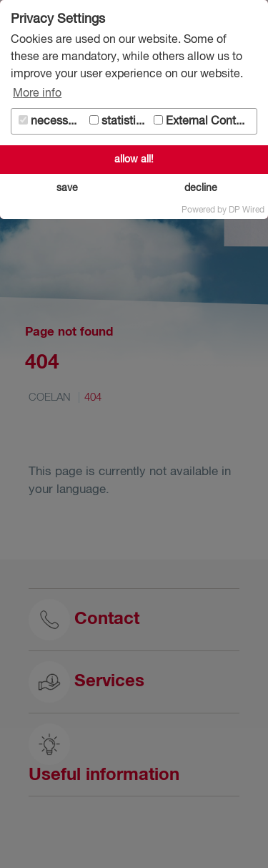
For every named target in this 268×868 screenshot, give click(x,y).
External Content (203, 121)
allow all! (134, 160)
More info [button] (37, 94)
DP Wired (247, 210)
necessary (51, 121)
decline (201, 188)
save (67, 188)
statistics (119, 121)
